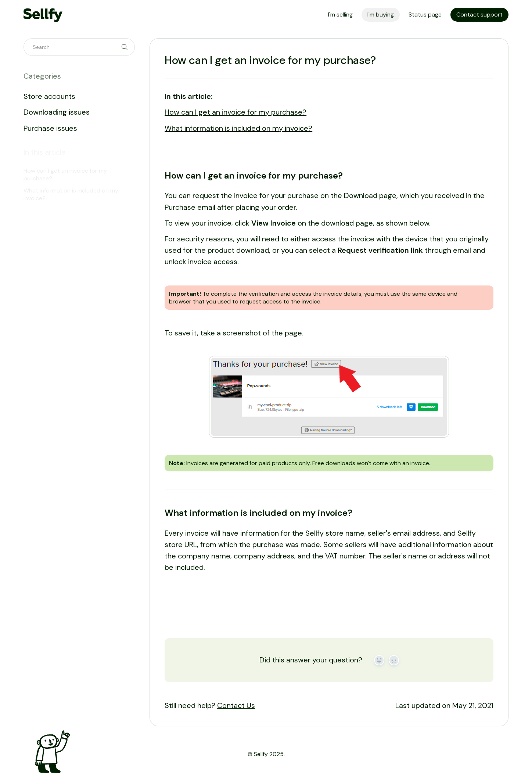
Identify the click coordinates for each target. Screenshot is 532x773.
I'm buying (381, 15)
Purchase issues (50, 128)
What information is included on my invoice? (238, 128)
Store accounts (49, 96)
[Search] (79, 47)
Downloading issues (57, 112)
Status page (425, 15)
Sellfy (261, 754)
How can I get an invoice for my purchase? (236, 112)
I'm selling (340, 15)
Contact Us (236, 705)
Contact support (479, 15)
